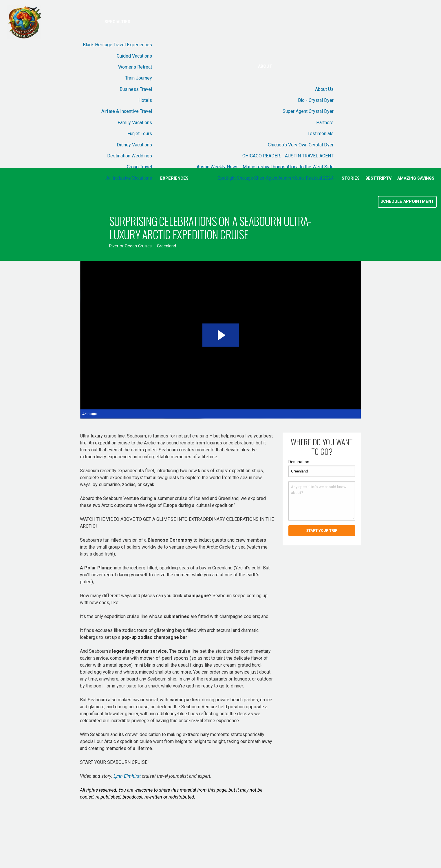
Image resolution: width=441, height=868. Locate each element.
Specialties (117, 22)
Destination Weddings (130, 156)
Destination (299, 462)
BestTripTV (378, 178)
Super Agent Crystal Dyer (308, 111)
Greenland (166, 246)
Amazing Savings (416, 178)
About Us (324, 89)
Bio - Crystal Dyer (316, 100)
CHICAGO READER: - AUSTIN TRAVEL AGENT (288, 156)
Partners (325, 123)
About (265, 66)
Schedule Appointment (407, 202)
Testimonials (321, 134)
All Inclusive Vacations (129, 178)
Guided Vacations (134, 56)
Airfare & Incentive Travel (127, 111)
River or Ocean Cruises (130, 246)
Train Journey (139, 78)
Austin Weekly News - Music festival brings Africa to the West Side (265, 167)
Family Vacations (135, 123)
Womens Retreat (135, 67)
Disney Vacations (134, 145)
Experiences (174, 178)
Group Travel (139, 167)
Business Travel (136, 89)
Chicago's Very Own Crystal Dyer (301, 145)
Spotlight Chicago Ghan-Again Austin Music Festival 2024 (276, 178)
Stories (351, 178)
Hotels (145, 100)
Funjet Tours (140, 134)
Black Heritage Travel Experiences (117, 45)
